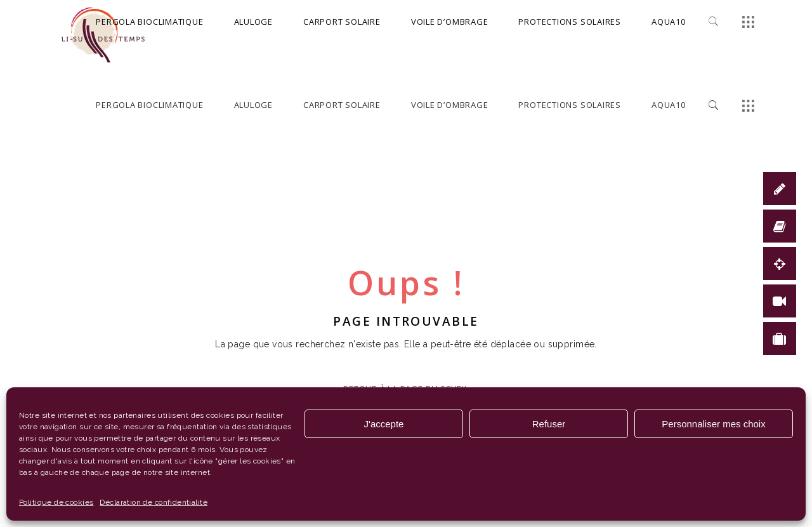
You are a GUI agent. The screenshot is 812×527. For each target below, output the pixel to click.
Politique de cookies (56, 502)
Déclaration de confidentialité (154, 502)
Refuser (549, 424)
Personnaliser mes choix (713, 424)
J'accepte (384, 424)
